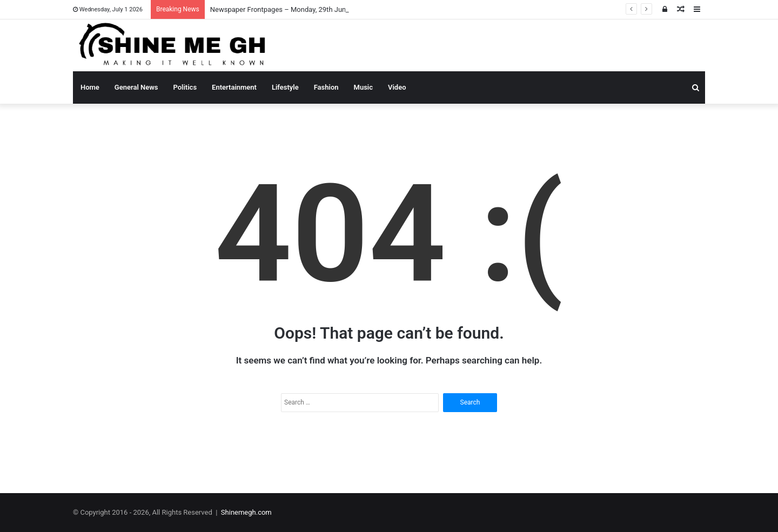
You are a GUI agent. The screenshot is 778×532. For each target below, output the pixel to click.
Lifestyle (285, 87)
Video (397, 87)
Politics (185, 87)
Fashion (326, 87)
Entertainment (234, 87)
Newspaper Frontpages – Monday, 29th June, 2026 (289, 9)
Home (90, 87)
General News (136, 87)
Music (363, 87)
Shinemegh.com (246, 512)
